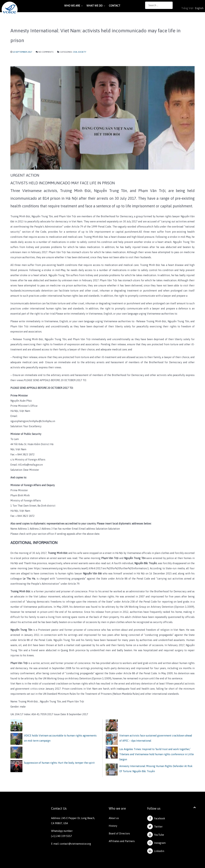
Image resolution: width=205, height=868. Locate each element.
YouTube (156, 835)
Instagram (156, 843)
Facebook (156, 818)
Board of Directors (119, 833)
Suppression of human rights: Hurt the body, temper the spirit (59, 763)
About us (114, 818)
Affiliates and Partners (122, 841)
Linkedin (156, 851)
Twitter (155, 827)
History (113, 826)
